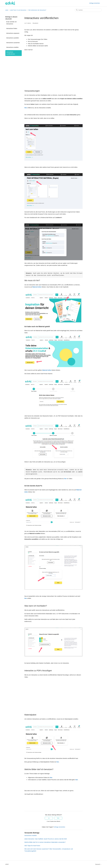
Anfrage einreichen (95, 3)
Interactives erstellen (12, 47)
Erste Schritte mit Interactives (11, 23)
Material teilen (37, 287)
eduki (7, 10)
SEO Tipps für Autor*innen (32, 846)
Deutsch (98, 864)
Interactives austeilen (13, 38)
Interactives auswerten (13, 43)
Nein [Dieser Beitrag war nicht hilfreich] (58, 818)
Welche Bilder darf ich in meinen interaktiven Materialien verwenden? (45, 842)
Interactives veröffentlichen (11, 53)
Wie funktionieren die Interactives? (37, 10)
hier (65, 479)
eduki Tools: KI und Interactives (18, 10)
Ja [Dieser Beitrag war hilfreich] (49, 818)
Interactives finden (12, 28)
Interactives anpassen (13, 33)
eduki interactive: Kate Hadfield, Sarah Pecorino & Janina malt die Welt (46, 839)
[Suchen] (88, 10)
